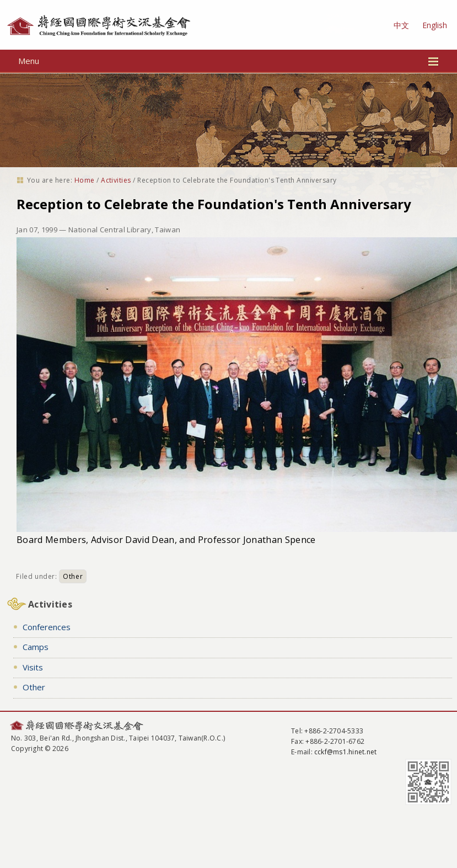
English (435, 25)
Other (73, 576)
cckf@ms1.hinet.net (345, 752)
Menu (228, 61)
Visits (33, 667)
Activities (116, 180)
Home (85, 180)
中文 (401, 25)
